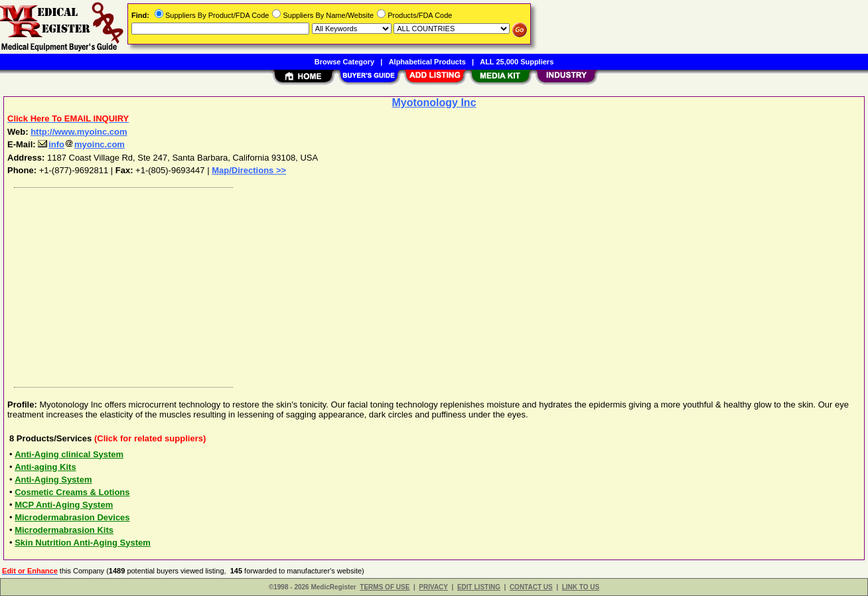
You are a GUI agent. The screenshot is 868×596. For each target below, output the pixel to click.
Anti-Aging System (53, 480)
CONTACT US (531, 587)
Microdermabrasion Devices (72, 517)
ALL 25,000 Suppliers (517, 62)
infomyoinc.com (81, 144)
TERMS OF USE (385, 587)
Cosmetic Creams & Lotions (72, 492)
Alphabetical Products (427, 62)
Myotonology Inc (434, 103)
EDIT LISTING (479, 587)
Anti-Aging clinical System (69, 454)
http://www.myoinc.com (79, 132)
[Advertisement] (407, 284)
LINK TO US (581, 587)
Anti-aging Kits (45, 467)
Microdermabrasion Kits (64, 530)
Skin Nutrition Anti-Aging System (83, 543)
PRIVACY (433, 587)
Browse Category (344, 62)
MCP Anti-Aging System (64, 505)
